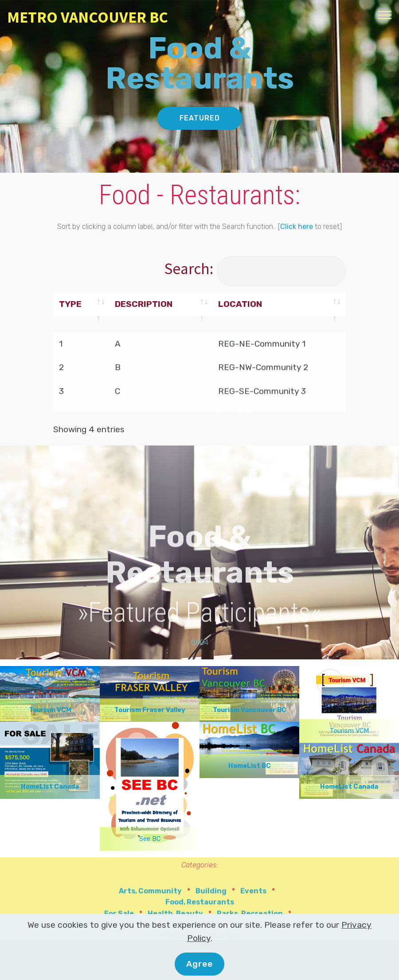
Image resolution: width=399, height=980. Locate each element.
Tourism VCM (349, 731)
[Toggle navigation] (385, 15)
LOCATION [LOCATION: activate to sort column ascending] (240, 304)
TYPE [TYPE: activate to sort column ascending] (70, 304)
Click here (297, 227)
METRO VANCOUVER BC (88, 17)
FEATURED (200, 119)
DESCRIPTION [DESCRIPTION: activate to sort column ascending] (144, 304)
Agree (199, 968)
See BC (150, 839)
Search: (255, 269)
